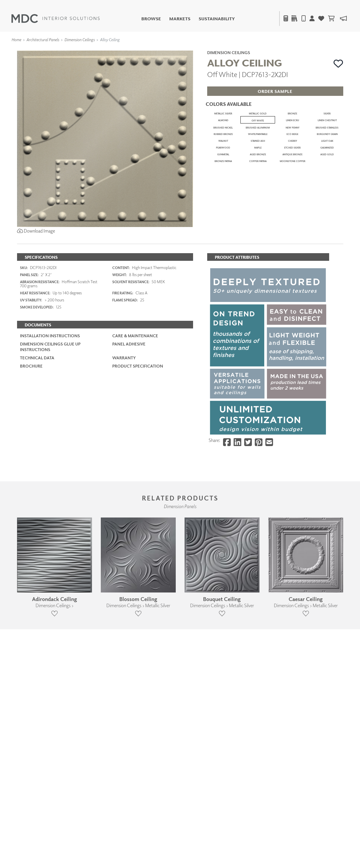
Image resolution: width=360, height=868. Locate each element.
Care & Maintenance (135, 519)
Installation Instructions (50, 519)
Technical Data (37, 541)
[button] (338, 64)
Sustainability (217, 19)
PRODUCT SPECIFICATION (138, 549)
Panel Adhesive (129, 527)
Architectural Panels (43, 40)
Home (16, 40)
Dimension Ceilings (79, 40)
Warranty (124, 541)
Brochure (31, 549)
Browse (151, 19)
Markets (180, 19)
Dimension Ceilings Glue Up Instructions (50, 530)
